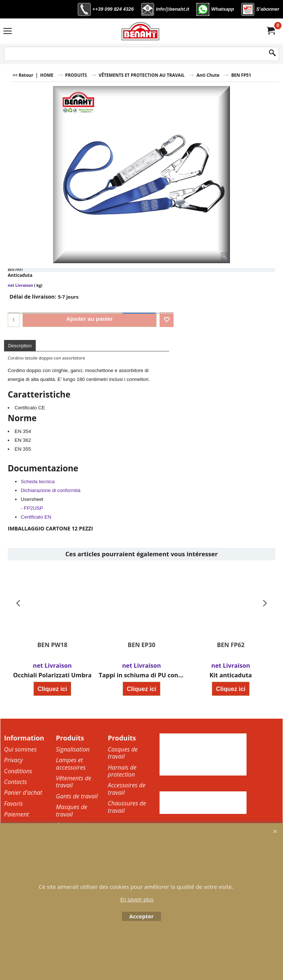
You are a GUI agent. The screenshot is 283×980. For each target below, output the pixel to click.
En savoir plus (137, 899)
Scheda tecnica (38, 482)
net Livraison (20, 285)
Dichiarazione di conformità (50, 490)
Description (20, 346)
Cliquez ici (52, 689)
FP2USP (34, 508)
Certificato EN (36, 517)
